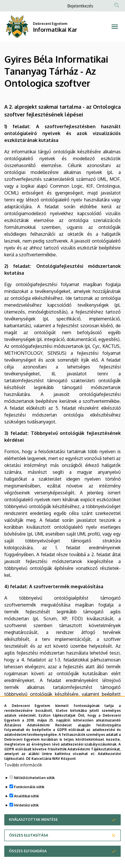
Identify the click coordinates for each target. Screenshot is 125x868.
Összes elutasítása (29, 835)
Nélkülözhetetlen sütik (34, 778)
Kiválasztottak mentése (33, 820)
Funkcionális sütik (29, 787)
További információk (23, 765)
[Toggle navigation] (115, 27)
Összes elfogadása (28, 851)
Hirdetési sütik (26, 805)
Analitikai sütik (26, 796)
